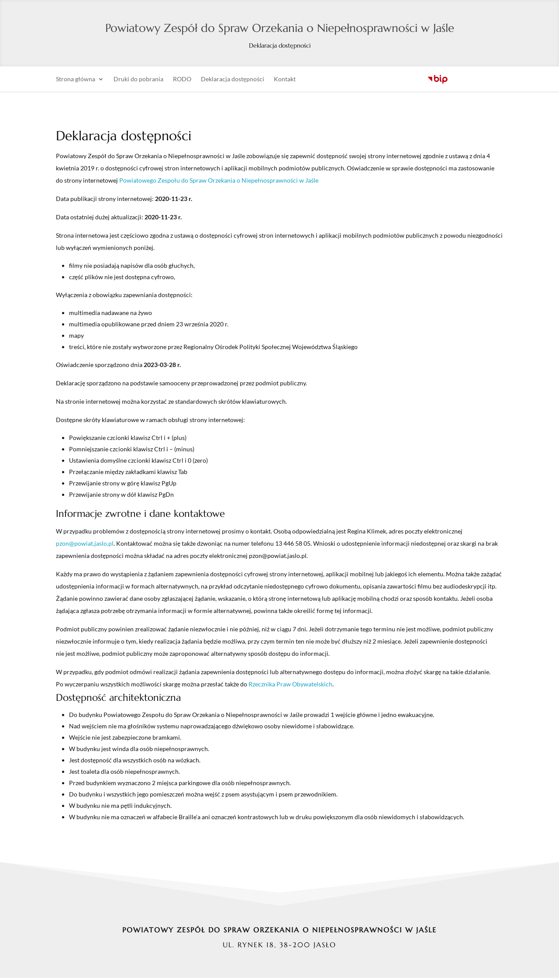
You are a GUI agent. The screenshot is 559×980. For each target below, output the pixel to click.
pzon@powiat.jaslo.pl (85, 545)
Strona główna (76, 81)
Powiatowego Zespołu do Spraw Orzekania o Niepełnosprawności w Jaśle (219, 182)
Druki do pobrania (138, 81)
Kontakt (285, 81)
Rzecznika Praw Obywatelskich (290, 686)
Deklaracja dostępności (233, 81)
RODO (182, 81)
